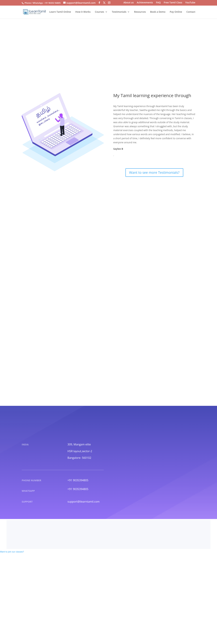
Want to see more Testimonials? (154, 172)
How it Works (83, 12)
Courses (100, 12)
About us (129, 3)
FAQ (158, 3)
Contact (191, 12)
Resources (140, 12)
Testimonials (119, 12)
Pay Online (176, 12)
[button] (12, 552)
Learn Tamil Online (60, 12)
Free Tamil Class (173, 3)
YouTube (190, 3)
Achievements (145, 3)
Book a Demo (158, 12)
